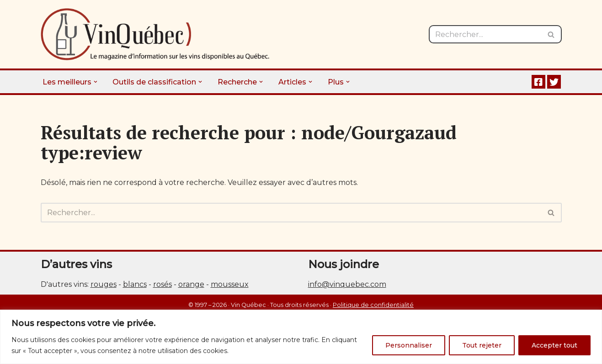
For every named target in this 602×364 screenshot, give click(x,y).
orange (191, 284)
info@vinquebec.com (347, 284)
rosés (162, 284)
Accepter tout (554, 345)
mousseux (230, 284)
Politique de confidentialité (373, 305)
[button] (96, 82)
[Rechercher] (485, 34)
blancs (135, 284)
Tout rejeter (482, 345)
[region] (301, 337)
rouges (104, 284)
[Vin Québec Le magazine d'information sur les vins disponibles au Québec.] (155, 34)
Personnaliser (409, 345)
